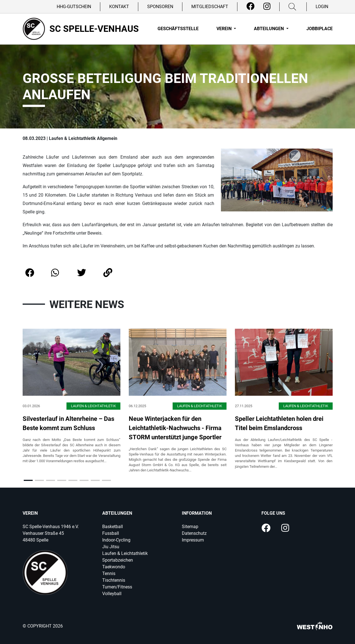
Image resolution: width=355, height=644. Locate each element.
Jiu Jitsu (111, 547)
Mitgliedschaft (210, 7)
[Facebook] (250, 6)
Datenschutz (194, 533)
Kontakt (119, 7)
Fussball (111, 533)
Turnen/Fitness (117, 587)
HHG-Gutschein (74, 7)
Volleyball (112, 594)
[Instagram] (267, 6)
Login (322, 7)
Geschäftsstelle (178, 29)
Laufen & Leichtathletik (125, 553)
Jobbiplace (320, 29)
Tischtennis (114, 580)
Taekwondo (114, 567)
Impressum (193, 540)
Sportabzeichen (118, 560)
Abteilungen (269, 29)
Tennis (109, 573)
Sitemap (190, 527)
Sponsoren (160, 7)
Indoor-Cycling (116, 540)
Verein (225, 29)
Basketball (113, 527)
